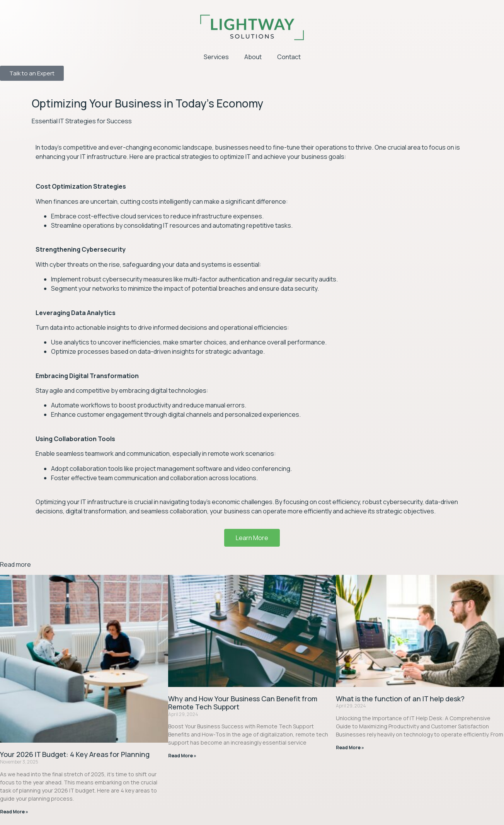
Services (216, 57)
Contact (289, 57)
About (253, 57)
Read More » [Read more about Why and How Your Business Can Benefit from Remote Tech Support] (182, 756)
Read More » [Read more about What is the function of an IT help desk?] (350, 747)
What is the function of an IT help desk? (400, 699)
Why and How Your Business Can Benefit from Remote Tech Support (243, 703)
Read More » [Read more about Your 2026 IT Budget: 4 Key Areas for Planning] (14, 812)
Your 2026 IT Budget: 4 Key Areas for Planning (75, 754)
